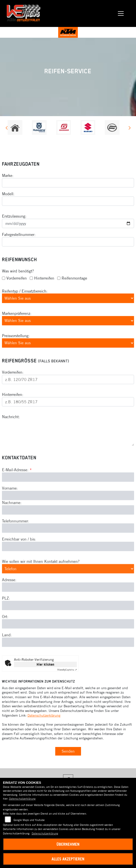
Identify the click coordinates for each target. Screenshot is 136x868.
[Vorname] (68, 521)
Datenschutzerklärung (44, 715)
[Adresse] (68, 613)
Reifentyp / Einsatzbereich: (25, 291)
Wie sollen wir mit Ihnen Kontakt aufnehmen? (41, 587)
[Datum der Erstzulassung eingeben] (68, 223)
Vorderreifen (17, 278)
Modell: (8, 194)
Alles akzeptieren (68, 859)
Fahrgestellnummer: (19, 234)
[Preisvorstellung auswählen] (68, 343)
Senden (68, 751)
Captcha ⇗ (67, 670)
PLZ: (6, 624)
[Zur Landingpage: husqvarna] (39, 127)
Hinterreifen (44, 278)
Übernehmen (68, 844)
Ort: (5, 642)
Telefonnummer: (16, 546)
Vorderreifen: (13, 372)
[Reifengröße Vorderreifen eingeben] (68, 379)
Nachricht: (11, 417)
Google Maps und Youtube (29, 820)
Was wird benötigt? (18, 271)
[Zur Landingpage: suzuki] (88, 127)
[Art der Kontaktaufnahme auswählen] (68, 594)
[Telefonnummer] (68, 554)
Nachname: (12, 528)
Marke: (8, 176)
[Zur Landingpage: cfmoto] (112, 127)
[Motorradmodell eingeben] (68, 201)
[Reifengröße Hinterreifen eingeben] (68, 402)
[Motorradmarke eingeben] (68, 183)
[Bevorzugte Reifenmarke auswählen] (68, 321)
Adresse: (9, 605)
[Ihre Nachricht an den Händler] (68, 433)
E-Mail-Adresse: (17, 495)
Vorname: (10, 513)
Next (129, 129)
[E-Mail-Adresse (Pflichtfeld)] (68, 502)
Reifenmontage (74, 278)
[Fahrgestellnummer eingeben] (68, 242)
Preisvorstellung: (16, 336)
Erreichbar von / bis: (19, 565)
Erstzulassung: (14, 216)
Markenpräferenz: (17, 313)
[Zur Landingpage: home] (15, 127)
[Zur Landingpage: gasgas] (64, 127)
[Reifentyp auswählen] (68, 298)
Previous (7, 129)
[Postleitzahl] (68, 631)
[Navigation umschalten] (121, 13)
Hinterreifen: (13, 394)
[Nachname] (68, 535)
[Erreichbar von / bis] (68, 572)
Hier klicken (45, 664)
